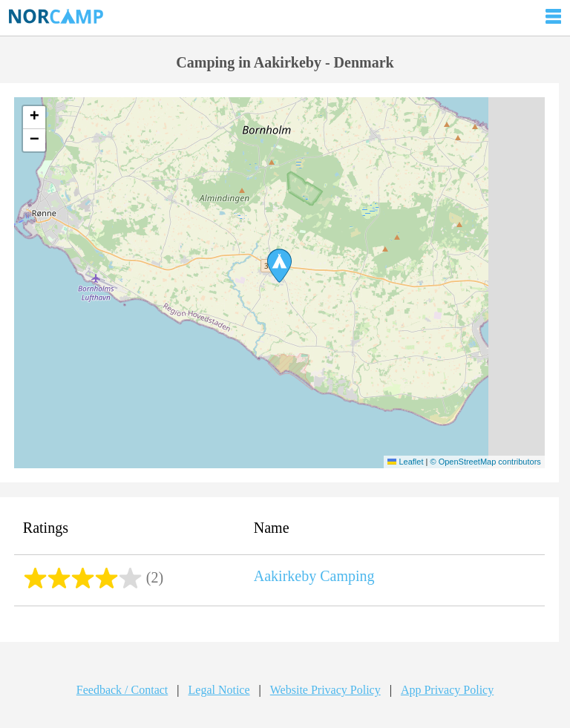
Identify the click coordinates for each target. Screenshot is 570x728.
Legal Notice (219, 690)
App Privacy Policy (447, 690)
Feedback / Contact (122, 690)
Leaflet (405, 462)
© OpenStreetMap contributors (485, 462)
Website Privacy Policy (325, 690)
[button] (279, 266)
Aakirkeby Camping (314, 576)
